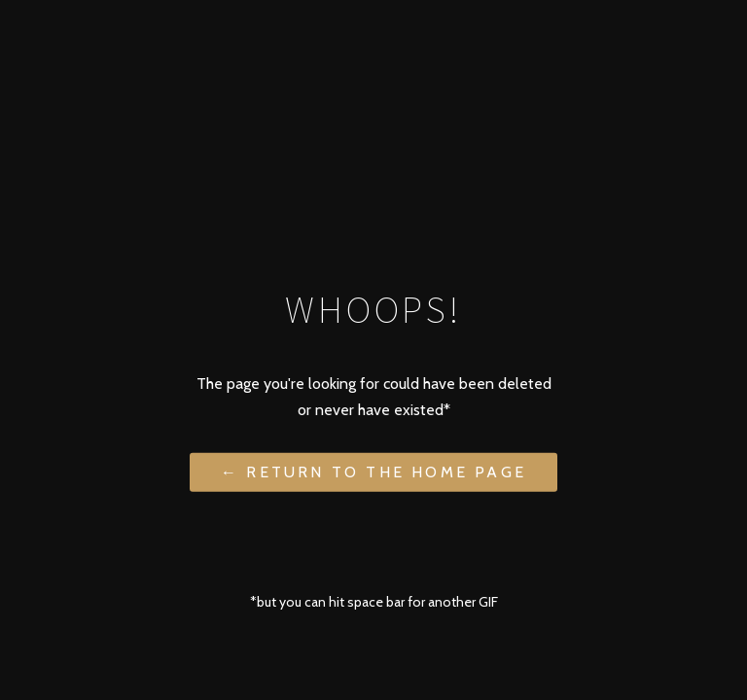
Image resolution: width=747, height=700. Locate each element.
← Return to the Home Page (373, 471)
